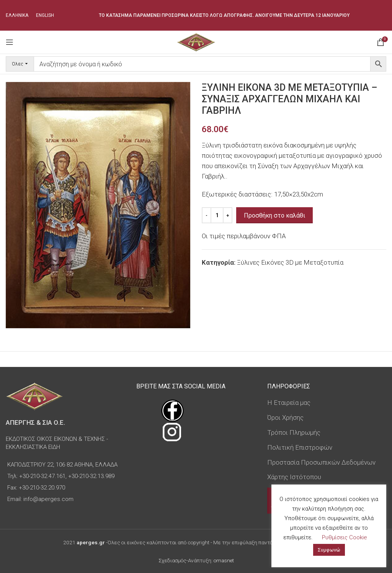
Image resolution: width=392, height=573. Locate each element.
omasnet (224, 560)
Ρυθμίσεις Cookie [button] (345, 537)
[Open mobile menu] (10, 42)
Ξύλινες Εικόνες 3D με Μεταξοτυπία (290, 262)
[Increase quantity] (228, 215)
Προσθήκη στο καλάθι (274, 215)
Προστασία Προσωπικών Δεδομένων (321, 462)
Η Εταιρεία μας (289, 403)
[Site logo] (196, 41)
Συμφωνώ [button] (329, 550)
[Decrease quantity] (207, 215)
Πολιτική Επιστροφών (300, 447)
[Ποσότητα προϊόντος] (217, 215)
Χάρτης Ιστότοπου (294, 477)
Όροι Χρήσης (285, 417)
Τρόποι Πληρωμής (294, 432)
